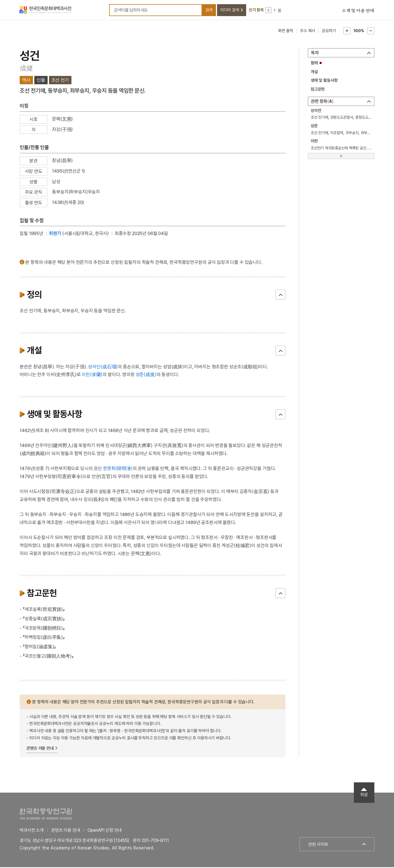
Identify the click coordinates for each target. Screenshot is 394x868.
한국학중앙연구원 (46, 814)
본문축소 (371, 32)
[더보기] (341, 157)
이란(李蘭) (92, 375)
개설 (314, 73)
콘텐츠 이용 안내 (40, 749)
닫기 (280, 295)
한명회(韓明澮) (118, 469)
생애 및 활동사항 (324, 81)
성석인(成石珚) (103, 367)
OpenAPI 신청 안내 (105, 831)
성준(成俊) (146, 375)
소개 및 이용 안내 (358, 11)
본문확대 (347, 32)
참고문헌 (318, 90)
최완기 (55, 234)
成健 (26, 69)
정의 (314, 64)
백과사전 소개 (32, 831)
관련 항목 (322, 102)
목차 (315, 54)
